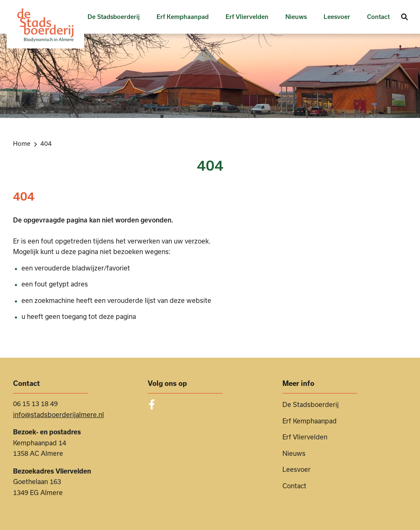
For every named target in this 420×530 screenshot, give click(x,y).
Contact (378, 17)
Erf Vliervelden (247, 17)
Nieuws (296, 17)
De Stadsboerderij (114, 17)
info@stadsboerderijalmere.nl (58, 415)
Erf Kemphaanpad (183, 17)
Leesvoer (337, 17)
